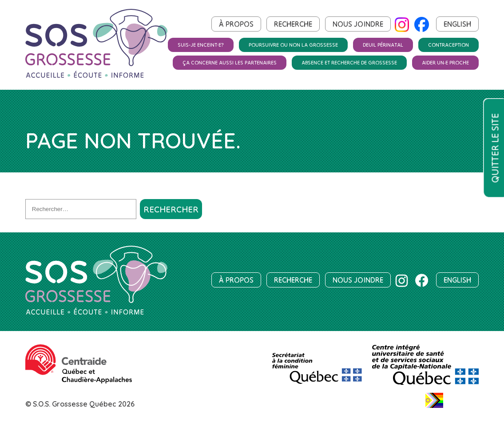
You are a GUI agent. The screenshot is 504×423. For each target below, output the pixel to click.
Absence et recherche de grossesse (349, 62)
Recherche (293, 24)
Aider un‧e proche (445, 62)
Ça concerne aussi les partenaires (230, 62)
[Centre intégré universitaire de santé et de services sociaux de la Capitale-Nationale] (425, 385)
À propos (236, 24)
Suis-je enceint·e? (201, 45)
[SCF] (317, 385)
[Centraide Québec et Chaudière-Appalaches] (79, 381)
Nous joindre (358, 24)
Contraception (448, 45)
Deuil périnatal (383, 45)
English (457, 24)
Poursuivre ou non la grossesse (293, 45)
